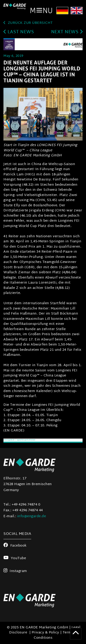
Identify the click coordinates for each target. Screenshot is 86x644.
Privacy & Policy (45, 633)
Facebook (15, 546)
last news (19, 32)
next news (67, 32)
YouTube (15, 558)
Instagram (15, 571)
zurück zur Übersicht (28, 23)
